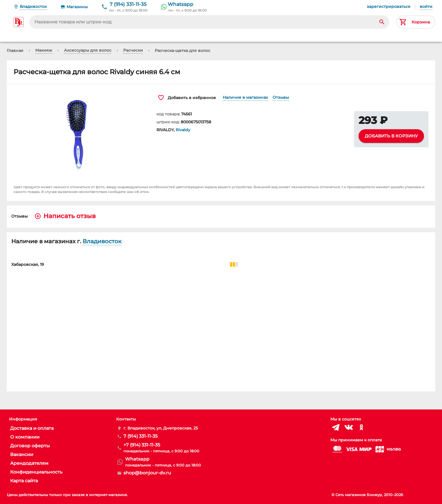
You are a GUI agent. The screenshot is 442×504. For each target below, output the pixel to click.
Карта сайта (24, 481)
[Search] (382, 22)
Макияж (44, 50)
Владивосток (33, 6)
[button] (78, 133)
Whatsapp (181, 4)
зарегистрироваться (389, 6)
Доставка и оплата (32, 428)
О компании (25, 437)
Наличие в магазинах (245, 97)
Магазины (77, 7)
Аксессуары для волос (88, 50)
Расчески (133, 50)
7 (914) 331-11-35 (128, 4)
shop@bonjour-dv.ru (147, 473)
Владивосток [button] (102, 241)
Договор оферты (30, 446)
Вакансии (22, 454)
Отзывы (281, 97)
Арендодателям (29, 463)
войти (426, 6)
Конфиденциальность (36, 472)
